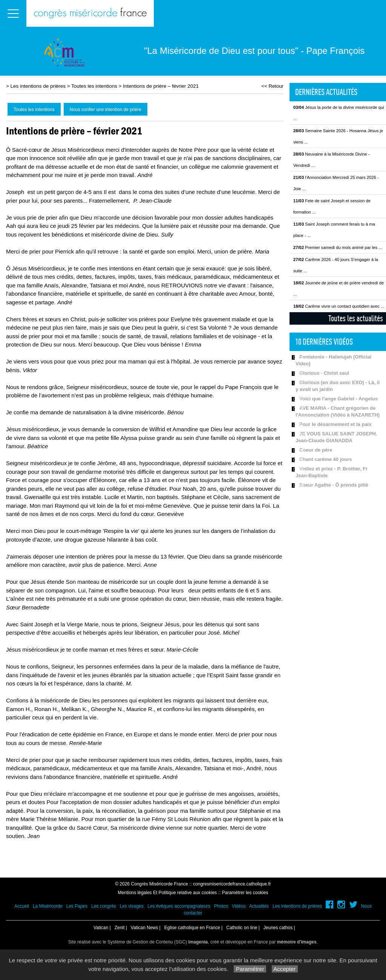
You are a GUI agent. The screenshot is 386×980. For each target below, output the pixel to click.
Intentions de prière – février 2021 (161, 86)
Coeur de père (316, 450)
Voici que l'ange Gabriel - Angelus (339, 399)
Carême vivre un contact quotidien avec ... (339, 306)
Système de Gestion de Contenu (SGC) (158, 942)
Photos (221, 906)
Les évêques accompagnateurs (179, 906)
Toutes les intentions (94, 86)
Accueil (22, 906)
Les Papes (77, 906)
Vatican (101, 928)
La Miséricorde (48, 906)
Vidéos (239, 906)
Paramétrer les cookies (245, 893)
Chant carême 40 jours (325, 459)
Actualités (259, 906)
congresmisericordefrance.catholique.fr (232, 884)
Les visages (132, 906)
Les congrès (103, 906)
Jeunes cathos (278, 928)
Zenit (120, 928)
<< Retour (272, 86)
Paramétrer (250, 969)
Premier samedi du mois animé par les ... (338, 247)
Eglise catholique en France (192, 928)
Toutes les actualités (356, 318)
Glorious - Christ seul (324, 373)
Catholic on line (242, 928)
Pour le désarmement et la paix (335, 424)
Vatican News (144, 928)
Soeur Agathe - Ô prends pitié (334, 485)
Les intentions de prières (38, 86)
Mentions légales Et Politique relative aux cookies (168, 893)
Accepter (285, 969)
